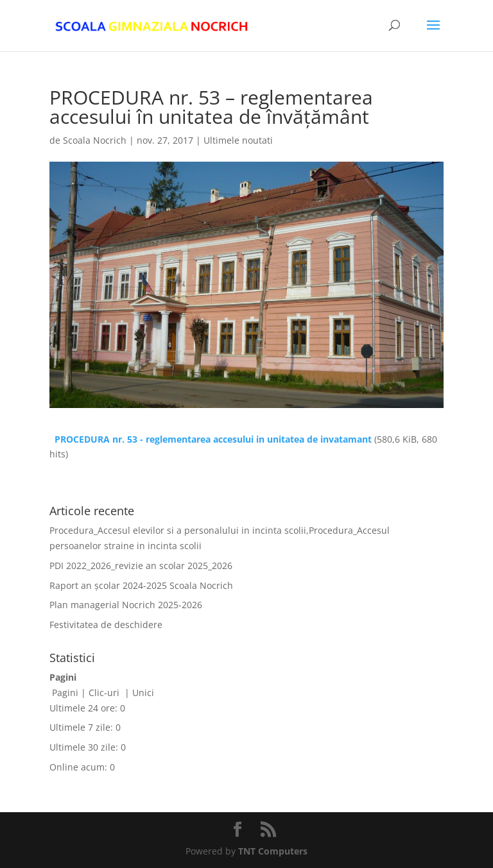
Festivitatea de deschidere (106, 625)
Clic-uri (105, 693)
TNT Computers (273, 851)
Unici (143, 693)
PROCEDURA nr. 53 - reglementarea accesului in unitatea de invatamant (213, 439)
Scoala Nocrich (95, 140)
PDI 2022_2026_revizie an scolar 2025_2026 (141, 566)
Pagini (65, 693)
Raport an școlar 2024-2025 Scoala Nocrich (141, 585)
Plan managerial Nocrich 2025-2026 (126, 605)
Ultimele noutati (238, 140)
